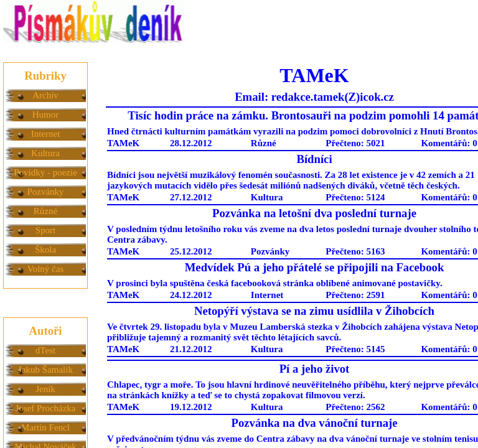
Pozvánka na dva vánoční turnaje (314, 423)
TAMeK (123, 143)
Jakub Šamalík (45, 370)
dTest (45, 350)
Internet (46, 134)
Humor (46, 114)
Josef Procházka (45, 408)
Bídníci (314, 159)
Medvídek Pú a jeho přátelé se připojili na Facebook (315, 267)
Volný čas (45, 269)
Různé (45, 211)
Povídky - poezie (45, 172)
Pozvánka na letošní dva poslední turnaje (314, 213)
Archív (45, 95)
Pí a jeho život (315, 369)
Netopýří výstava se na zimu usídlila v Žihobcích (314, 311)
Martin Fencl (45, 427)
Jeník (45, 389)
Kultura (45, 153)
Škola (45, 250)
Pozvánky (45, 192)
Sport (46, 230)
